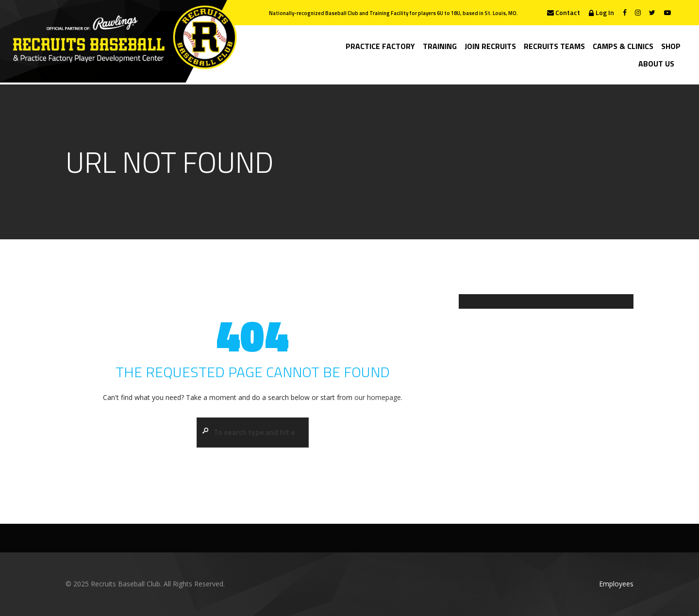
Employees (616, 584)
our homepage (378, 397)
